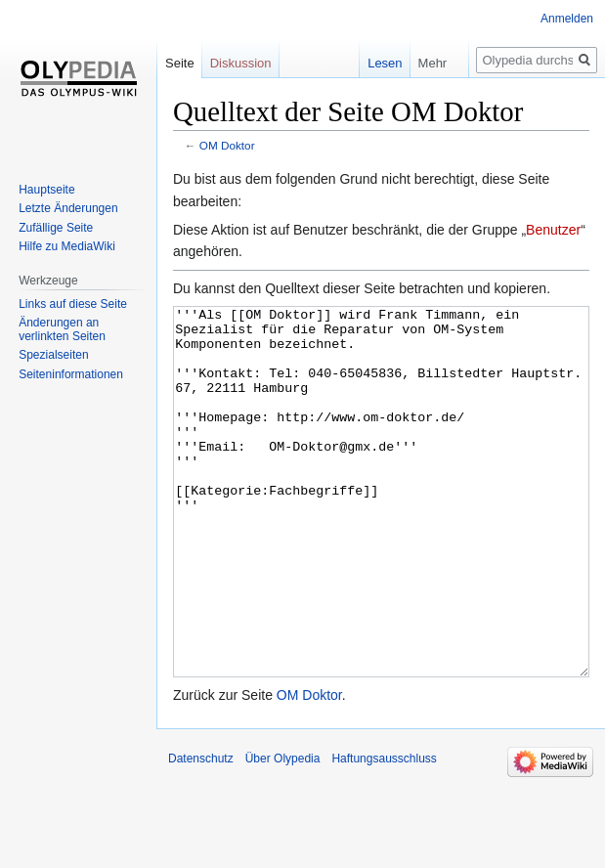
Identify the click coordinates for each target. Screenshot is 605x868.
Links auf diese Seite (73, 304)
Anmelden (567, 19)
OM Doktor (227, 145)
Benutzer (553, 230)
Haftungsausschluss (384, 832)
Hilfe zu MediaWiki (67, 246)
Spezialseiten (53, 355)
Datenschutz (201, 832)
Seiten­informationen (71, 374)
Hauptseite (46, 190)
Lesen (366, 63)
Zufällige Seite (56, 228)
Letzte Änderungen (68, 208)
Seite (180, 63)
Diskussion (241, 63)
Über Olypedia (283, 832)
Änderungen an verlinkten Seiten (62, 329)
